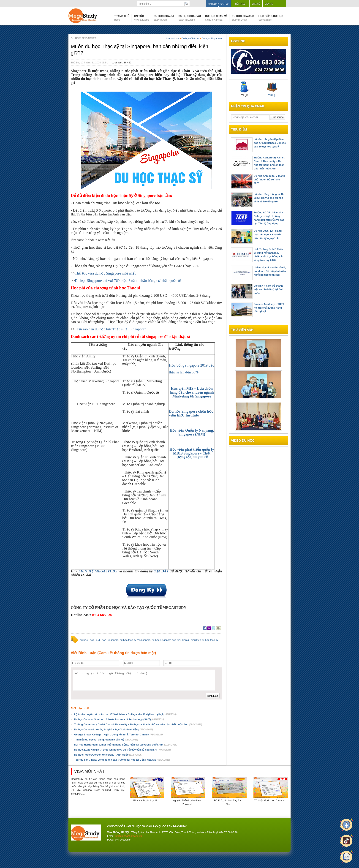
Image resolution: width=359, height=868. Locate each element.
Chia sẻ (256, 4)
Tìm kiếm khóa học (218, 4)
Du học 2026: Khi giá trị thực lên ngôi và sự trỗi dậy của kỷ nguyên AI (122, 750)
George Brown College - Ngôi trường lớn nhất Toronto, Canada (118, 735)
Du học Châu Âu (190, 18)
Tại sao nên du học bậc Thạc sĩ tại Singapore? (111, 329)
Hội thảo (240, 4)
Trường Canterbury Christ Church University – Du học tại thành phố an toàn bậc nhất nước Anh (138, 724)
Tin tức (141, 18)
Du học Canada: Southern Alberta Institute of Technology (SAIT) (119, 719)
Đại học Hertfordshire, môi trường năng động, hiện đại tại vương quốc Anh (126, 745)
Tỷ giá (245, 89)
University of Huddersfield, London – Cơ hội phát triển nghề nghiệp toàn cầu (270, 271)
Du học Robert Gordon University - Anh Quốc (108, 755)
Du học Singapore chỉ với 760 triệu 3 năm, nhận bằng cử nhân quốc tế (128, 281)
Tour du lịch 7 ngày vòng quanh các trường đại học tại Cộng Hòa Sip (122, 760)
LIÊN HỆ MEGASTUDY (98, 571)
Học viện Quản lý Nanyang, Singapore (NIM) (192, 432)
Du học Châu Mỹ (216, 18)
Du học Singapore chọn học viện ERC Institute (191, 413)
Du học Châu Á (164, 18)
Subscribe (278, 117)
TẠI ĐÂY (161, 571)
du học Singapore (108, 640)
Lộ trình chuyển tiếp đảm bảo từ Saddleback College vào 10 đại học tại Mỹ (125, 714)
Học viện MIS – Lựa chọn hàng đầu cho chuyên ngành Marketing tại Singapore (192, 392)
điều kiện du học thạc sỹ (205, 640)
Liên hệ (269, 4)
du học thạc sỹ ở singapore (135, 640)
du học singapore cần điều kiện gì (171, 640)
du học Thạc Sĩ (88, 640)
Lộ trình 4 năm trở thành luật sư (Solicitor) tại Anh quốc (269, 289)
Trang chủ (122, 18)
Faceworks (124, 840)
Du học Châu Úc (243, 18)
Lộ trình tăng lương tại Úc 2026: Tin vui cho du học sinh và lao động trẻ (269, 198)
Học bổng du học (271, 18)
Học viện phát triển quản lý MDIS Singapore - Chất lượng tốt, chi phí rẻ (192, 453)
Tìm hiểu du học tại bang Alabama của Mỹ (106, 740)
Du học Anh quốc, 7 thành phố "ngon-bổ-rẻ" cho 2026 (269, 180)
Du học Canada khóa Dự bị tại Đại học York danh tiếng (113, 729)
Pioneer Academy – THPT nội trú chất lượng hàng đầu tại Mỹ (269, 308)
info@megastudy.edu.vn (128, 836)
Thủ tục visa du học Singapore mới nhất (105, 273)
